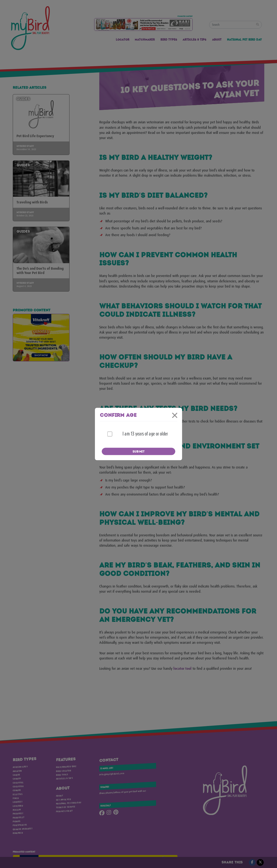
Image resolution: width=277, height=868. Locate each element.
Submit (138, 452)
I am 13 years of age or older (145, 434)
